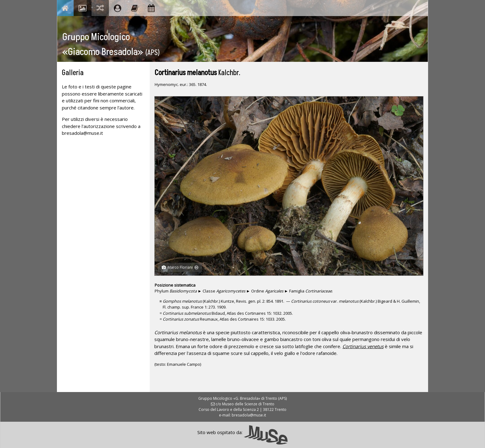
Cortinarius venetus (363, 346)
